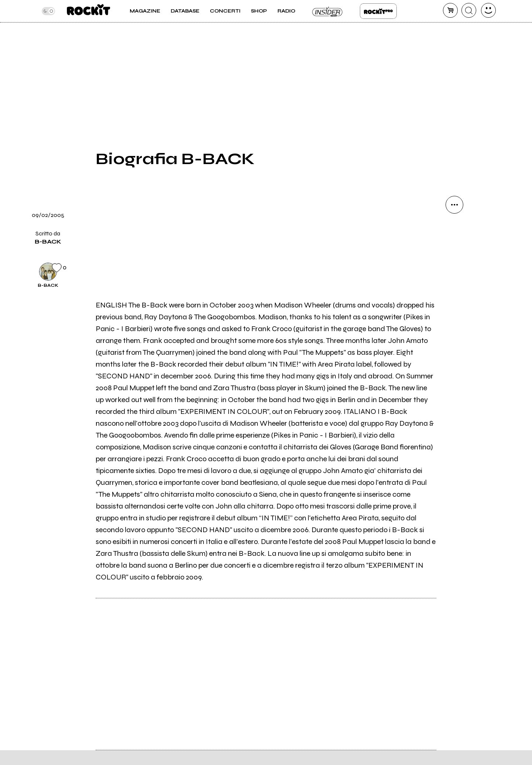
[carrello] (450, 10)
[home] (88, 11)
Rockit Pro (378, 11)
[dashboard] (488, 10)
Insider (328, 11)
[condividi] (454, 205)
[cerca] (469, 10)
